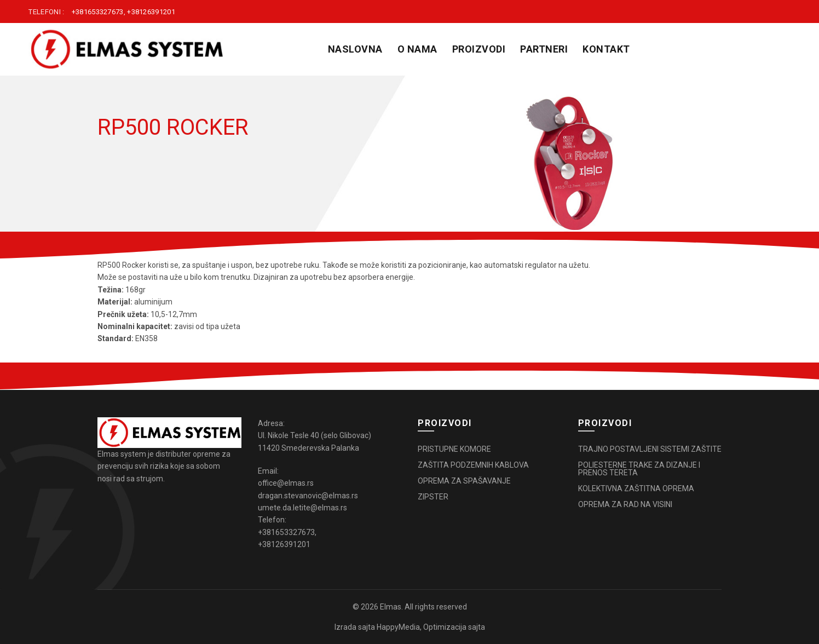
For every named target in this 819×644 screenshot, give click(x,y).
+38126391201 (151, 12)
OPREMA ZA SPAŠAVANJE (464, 481)
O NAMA (417, 49)
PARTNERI (544, 49)
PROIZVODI (479, 49)
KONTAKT (606, 49)
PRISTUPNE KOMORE (454, 449)
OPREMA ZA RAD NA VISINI (625, 504)
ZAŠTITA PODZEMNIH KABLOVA (473, 465)
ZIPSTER (433, 497)
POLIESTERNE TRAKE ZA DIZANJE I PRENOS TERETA (639, 469)
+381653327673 (98, 12)
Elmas (391, 607)
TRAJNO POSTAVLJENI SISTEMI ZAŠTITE (650, 449)
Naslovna (355, 49)
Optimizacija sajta (454, 627)
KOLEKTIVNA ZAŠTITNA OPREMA (636, 488)
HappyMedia (398, 627)
